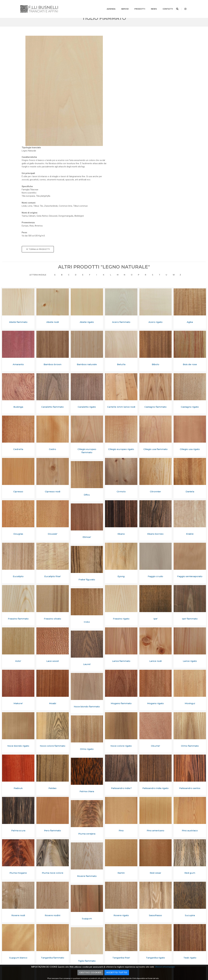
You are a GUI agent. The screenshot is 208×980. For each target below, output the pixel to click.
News (150, 5)
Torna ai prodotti (123, 139)
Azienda (107, 5)
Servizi (121, 5)
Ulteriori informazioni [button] (165, 967)
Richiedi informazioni (146, 931)
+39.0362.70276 (171, 953)
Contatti (164, 5)
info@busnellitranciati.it (175, 950)
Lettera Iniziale (35, 169)
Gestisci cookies (90, 972)
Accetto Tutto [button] (117, 972)
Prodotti (136, 5)
